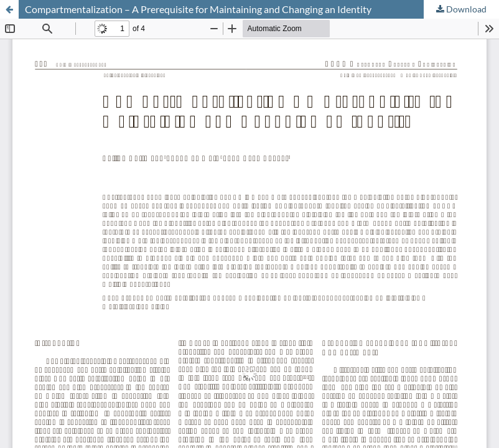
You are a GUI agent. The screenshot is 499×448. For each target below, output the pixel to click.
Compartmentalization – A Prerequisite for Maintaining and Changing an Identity (198, 9)
